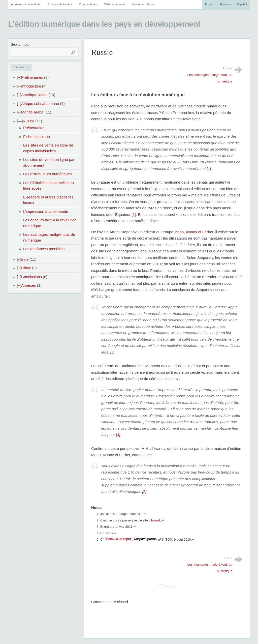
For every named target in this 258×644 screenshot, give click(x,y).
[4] (118, 435)
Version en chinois (143, 4)
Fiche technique (37, 137)
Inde (25, 259)
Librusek (155, 520)
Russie (28, 121)
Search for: (20, 44)
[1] (209, 169)
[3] (112, 352)
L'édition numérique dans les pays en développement (104, 24)
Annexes (28, 285)
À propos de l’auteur (60, 4)
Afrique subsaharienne (40, 104)
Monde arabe (32, 112)
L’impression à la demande (46, 211)
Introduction (31, 86)
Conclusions (31, 277)
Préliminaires (32, 77)
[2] (134, 214)
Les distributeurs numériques (47, 174)
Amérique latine (34, 95)
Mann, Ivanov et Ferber (194, 232)
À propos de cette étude (26, 4)
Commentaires (88, 4)
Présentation (34, 128)
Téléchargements (115, 4)
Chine (26, 268)
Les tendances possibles (44, 249)
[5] (144, 492)
